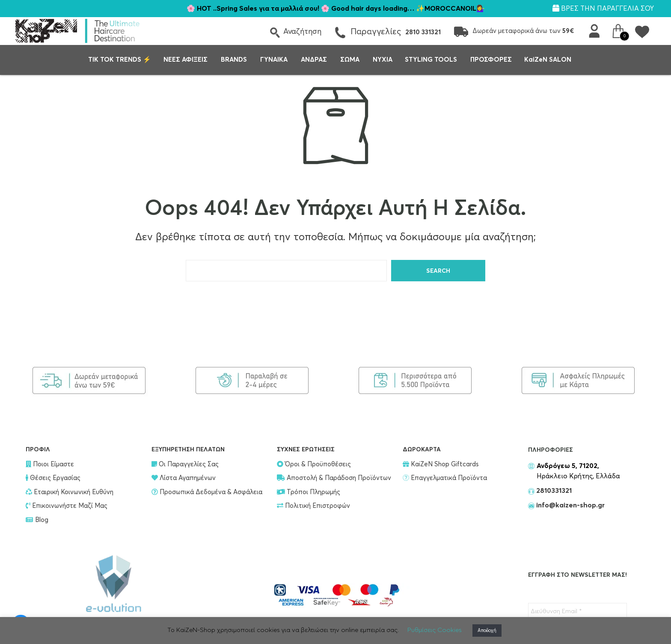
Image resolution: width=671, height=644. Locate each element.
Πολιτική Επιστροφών (313, 506)
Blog (37, 520)
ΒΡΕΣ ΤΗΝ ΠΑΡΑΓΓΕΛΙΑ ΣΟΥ (603, 8)
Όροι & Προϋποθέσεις (314, 464)
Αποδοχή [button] (487, 631)
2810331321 (553, 491)
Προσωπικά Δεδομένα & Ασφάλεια (207, 492)
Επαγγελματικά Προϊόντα (445, 478)
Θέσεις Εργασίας (53, 478)
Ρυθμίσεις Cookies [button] (435, 630)
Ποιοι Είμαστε (50, 464)
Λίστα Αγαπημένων (184, 478)
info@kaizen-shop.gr (570, 505)
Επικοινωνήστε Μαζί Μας (67, 506)
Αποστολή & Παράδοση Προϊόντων (334, 478)
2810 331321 (423, 32)
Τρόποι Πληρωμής (309, 492)
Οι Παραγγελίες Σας (185, 464)
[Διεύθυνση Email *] (577, 611)
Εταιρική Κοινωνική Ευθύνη (70, 492)
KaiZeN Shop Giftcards (441, 464)
